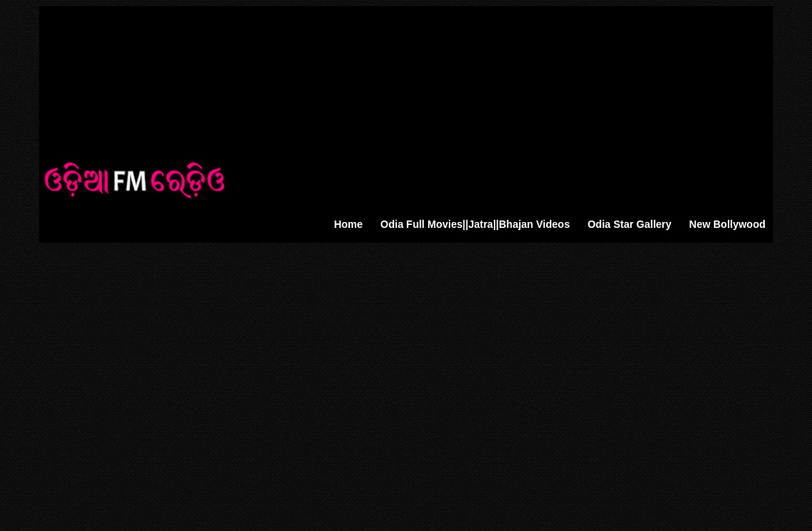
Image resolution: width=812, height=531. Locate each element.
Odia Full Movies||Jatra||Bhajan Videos (475, 224)
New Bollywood (727, 224)
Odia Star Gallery (630, 224)
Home (348, 224)
